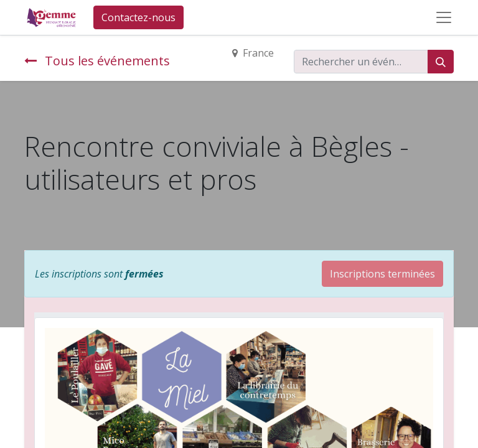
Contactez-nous (138, 17)
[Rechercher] (441, 62)
